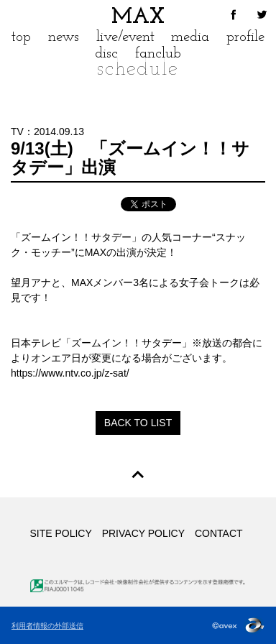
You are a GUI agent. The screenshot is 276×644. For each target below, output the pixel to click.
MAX (138, 18)
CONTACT (219, 533)
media (190, 37)
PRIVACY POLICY (143, 533)
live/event (125, 37)
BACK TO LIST (138, 423)
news (64, 37)
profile (245, 37)
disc (106, 54)
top (21, 37)
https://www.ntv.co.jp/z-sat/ (70, 373)
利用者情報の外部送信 (47, 626)
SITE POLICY (60, 533)
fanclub (158, 54)
